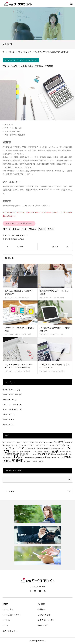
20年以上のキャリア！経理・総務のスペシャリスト (55, 366)
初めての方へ (8, 609)
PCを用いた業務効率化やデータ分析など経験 (55, 329)
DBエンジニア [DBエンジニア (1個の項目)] (25, 442)
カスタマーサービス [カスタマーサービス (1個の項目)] (56, 445)
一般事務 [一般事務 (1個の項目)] (45, 452)
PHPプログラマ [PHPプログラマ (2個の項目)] (51, 442)
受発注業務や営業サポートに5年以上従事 (54, 292)
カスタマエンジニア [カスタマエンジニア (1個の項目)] (28, 445)
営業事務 (14, 239)
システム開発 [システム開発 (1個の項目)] (29, 448)
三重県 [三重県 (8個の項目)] (53, 451)
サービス (6, 620)
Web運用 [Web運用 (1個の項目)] (5, 445)
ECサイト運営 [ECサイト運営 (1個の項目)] (34, 442)
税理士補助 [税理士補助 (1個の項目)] (38, 457)
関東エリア (6, 414)
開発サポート (7, 400)
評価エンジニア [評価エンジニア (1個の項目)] (58, 457)
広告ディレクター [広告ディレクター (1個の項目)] (32, 454)
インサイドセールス (21, 60)
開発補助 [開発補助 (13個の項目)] (19, 461)
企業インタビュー (10, 631)
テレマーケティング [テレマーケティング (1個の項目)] (46, 448)
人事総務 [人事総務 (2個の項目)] (8, 454)
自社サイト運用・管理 (23, 334)
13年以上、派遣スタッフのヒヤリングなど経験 (20, 292)
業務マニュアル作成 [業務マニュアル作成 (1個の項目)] (57, 454)
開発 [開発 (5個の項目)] (8, 461)
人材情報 (41, 604)
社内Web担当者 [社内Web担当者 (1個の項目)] (30, 457)
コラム (5, 625)
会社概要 (41, 609)
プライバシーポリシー (47, 620)
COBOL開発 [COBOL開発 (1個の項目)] (16, 442)
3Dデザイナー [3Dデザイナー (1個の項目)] (7, 442)
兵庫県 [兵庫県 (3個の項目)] (16, 454)
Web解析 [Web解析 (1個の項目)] (69, 442)
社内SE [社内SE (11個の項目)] (18, 457)
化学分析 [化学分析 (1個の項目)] (23, 454)
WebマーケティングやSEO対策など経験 (20, 329)
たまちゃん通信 (44, 615)
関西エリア (6, 419)
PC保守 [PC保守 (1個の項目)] (41, 442)
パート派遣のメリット (12, 615)
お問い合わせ (43, 625)
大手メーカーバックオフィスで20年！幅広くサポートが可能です (19, 366)
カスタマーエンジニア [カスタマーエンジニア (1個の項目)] (42, 445)
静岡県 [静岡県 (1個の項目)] (41, 461)
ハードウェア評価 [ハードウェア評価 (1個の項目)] (36, 452)
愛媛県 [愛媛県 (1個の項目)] (48, 454)
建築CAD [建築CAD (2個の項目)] (42, 454)
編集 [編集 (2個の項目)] (45, 457)
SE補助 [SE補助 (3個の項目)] (62, 442)
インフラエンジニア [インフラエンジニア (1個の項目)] (15, 445)
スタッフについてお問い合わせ (19, 223)
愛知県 (8, 239)
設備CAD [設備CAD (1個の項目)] (50, 457)
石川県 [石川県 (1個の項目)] (9, 457)
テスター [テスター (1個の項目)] (37, 448)
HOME (5, 604)
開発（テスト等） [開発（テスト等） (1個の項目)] (33, 461)
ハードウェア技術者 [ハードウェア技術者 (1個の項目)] (24, 452)
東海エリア (32, 60)
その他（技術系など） (10, 409)
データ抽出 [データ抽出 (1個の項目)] (13, 452)
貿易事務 (21, 239)
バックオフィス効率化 (22, 371)
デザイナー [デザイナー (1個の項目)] (57, 448)
